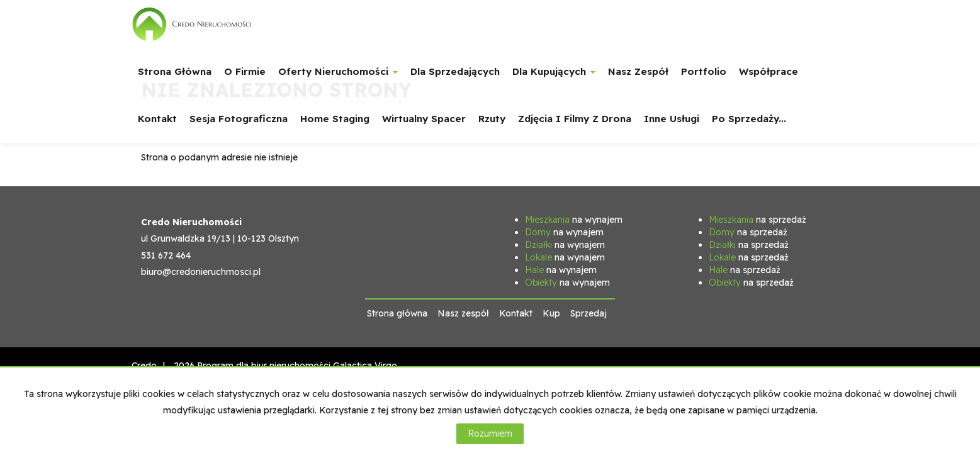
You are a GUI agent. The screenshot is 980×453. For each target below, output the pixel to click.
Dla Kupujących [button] (554, 71)
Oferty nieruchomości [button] (338, 71)
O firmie (245, 71)
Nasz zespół (638, 71)
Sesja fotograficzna (239, 119)
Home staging (335, 119)
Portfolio (704, 71)
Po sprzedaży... (749, 119)
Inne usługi (672, 119)
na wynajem (574, 220)
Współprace (769, 71)
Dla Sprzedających (455, 71)
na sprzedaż (758, 220)
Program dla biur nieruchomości (265, 366)
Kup (551, 313)
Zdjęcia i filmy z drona (575, 119)
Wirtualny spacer (424, 119)
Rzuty (492, 119)
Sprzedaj (589, 313)
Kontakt (157, 119)
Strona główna (175, 71)
